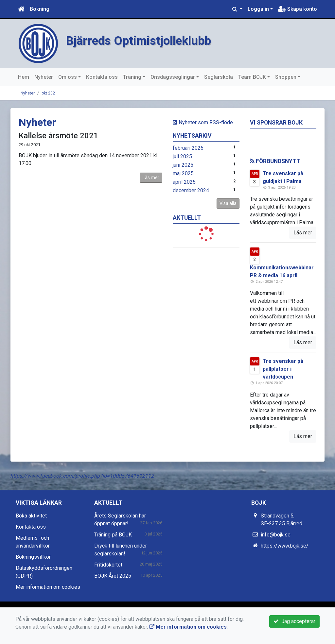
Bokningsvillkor (33, 557)
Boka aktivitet (31, 516)
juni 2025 (183, 165)
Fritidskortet (108, 565)
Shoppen (286, 77)
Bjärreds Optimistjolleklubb (148, 40)
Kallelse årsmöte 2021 (58, 136)
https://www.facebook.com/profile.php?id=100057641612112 (82, 476)
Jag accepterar (294, 621)
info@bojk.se (276, 535)
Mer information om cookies (48, 587)
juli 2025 (182, 156)
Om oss (68, 77)
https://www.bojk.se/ (285, 546)
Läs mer (151, 178)
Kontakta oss (102, 77)
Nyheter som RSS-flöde (203, 122)
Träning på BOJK (113, 535)
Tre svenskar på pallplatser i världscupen (283, 369)
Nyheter (44, 77)
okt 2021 (49, 93)
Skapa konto (298, 9)
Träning (132, 77)
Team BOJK (252, 77)
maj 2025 (183, 173)
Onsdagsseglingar (173, 77)
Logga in (258, 9)
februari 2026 (188, 148)
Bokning (40, 9)
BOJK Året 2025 (113, 576)
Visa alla (228, 203)
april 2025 (184, 182)
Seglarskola (219, 77)
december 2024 (191, 190)
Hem (24, 77)
